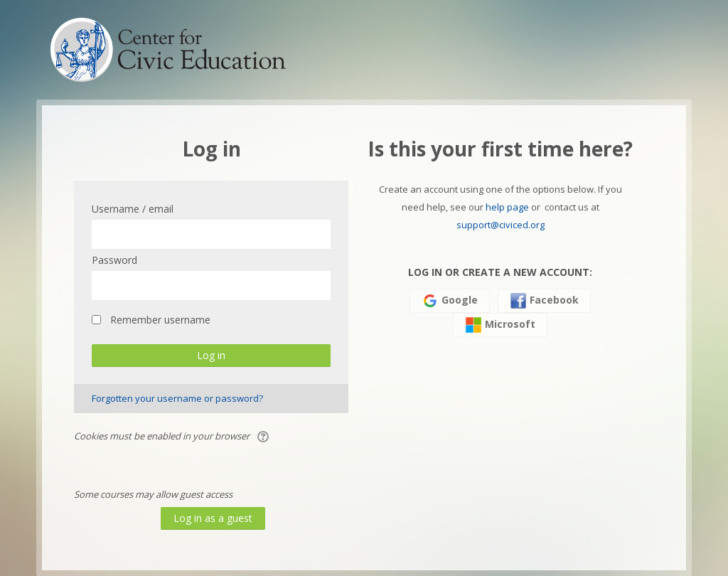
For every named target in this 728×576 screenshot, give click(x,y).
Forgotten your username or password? (177, 398)
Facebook (544, 301)
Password (114, 260)
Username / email (133, 209)
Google (450, 301)
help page (507, 207)
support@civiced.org (500, 225)
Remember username (160, 320)
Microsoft (500, 325)
